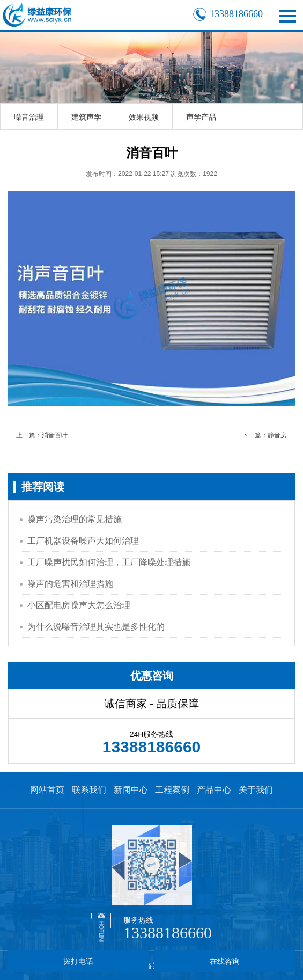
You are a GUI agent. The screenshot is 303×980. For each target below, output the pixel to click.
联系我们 (89, 790)
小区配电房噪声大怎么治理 (79, 605)
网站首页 (47, 790)
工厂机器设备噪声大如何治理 (83, 541)
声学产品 (201, 117)
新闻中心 (131, 790)
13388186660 (168, 933)
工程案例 (172, 790)
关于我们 (256, 790)
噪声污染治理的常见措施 (75, 519)
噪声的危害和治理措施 (70, 584)
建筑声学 (86, 117)
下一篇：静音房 (264, 435)
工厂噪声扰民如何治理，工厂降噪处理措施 (109, 562)
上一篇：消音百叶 (42, 435)
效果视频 (144, 117)
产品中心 (214, 790)
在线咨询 (225, 961)
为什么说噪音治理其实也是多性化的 (96, 627)
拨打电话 (78, 961)
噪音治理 (29, 117)
